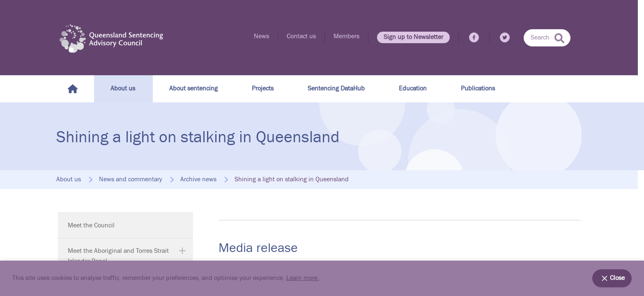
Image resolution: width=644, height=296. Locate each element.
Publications (478, 89)
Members (346, 36)
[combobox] (547, 38)
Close (612, 278)
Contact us (301, 36)
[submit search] (559, 38)
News (261, 36)
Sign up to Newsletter (413, 37)
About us (123, 89)
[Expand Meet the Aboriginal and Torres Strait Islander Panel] (182, 251)
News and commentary (131, 180)
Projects (263, 89)
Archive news (198, 180)
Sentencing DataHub (336, 89)
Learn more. (303, 278)
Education (413, 89)
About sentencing (193, 89)
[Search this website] (547, 38)
